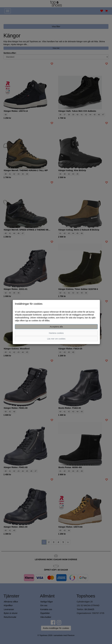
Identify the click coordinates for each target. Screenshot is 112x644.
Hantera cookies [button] (56, 333)
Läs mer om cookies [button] (56, 339)
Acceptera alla (56, 327)
